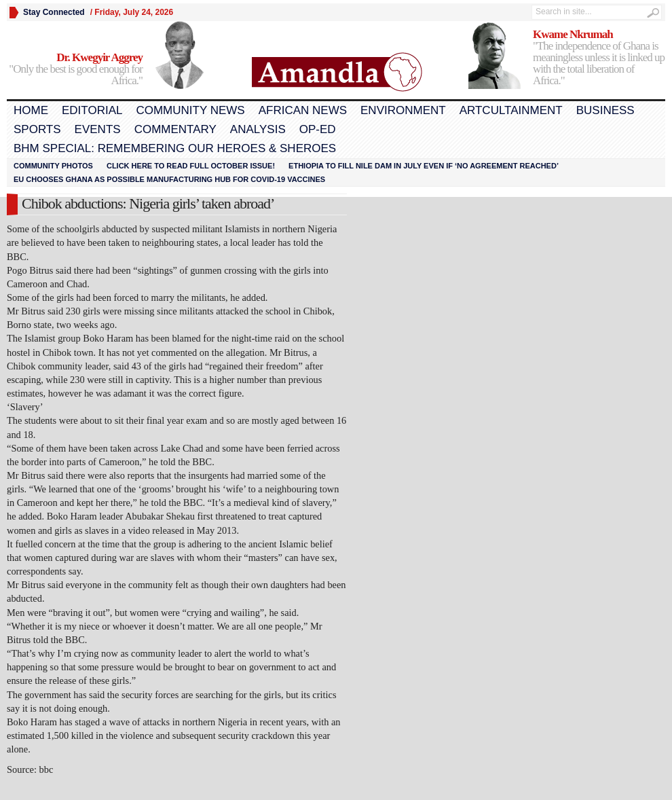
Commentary (175, 129)
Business (605, 110)
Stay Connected (54, 12)
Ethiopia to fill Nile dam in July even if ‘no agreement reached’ (424, 166)
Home (31, 110)
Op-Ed (318, 129)
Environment (403, 110)
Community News (190, 110)
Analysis (258, 129)
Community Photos (53, 166)
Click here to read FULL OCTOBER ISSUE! (191, 166)
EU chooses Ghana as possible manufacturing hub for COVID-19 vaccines (169, 179)
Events (98, 129)
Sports (37, 129)
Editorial (92, 110)
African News (303, 110)
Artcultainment (511, 110)
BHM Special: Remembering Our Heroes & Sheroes (175, 148)
